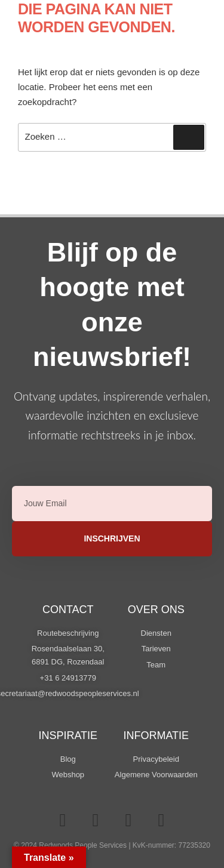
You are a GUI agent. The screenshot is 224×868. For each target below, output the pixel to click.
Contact (68, 610)
